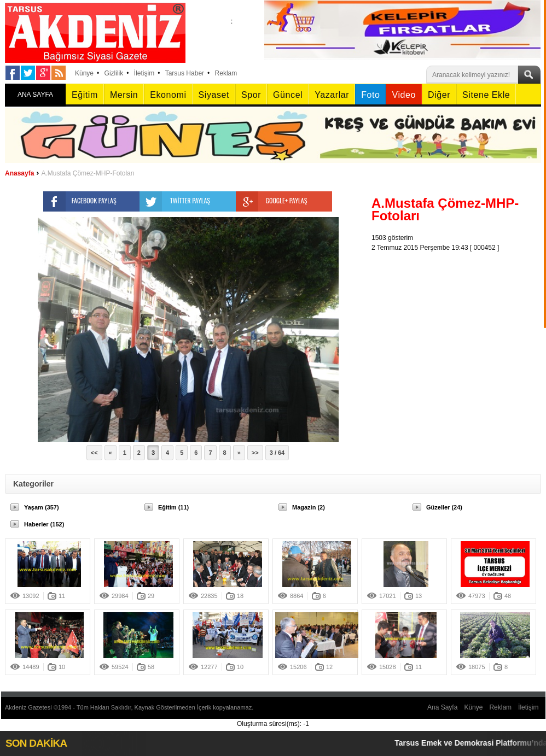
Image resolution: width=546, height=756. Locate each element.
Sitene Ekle (486, 95)
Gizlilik (114, 73)
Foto (370, 95)
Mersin (124, 95)
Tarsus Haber (185, 73)
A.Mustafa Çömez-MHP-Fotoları (88, 173)
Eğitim (85, 95)
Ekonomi (168, 95)
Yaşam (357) (42, 507)
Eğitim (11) (173, 507)
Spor (251, 95)
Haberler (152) (44, 524)
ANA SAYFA (35, 95)
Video (403, 95)
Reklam (226, 73)
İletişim (144, 73)
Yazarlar (332, 95)
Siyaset (214, 95)
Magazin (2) (309, 507)
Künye (84, 73)
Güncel (288, 95)
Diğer (439, 95)
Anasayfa (19, 173)
